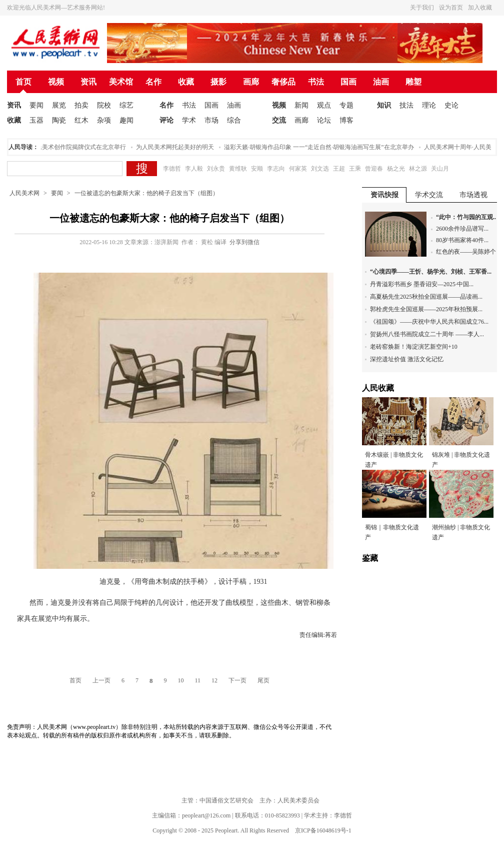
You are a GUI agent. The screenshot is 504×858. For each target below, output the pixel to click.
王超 (339, 169)
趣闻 (126, 120)
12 (214, 680)
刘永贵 (216, 169)
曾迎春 (374, 169)
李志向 (276, 169)
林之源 (418, 169)
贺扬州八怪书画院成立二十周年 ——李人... (427, 334)
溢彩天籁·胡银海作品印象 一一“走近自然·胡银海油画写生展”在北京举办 (321, 147)
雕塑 (413, 82)
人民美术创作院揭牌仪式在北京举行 (80, 147)
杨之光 (396, 169)
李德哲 (172, 169)
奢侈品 (283, 82)
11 (197, 680)
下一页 (237, 680)
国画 (348, 82)
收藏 (186, 82)
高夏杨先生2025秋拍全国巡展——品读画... (426, 297)
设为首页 (451, 8)
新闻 (301, 105)
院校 (104, 105)
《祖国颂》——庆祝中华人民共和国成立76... (429, 322)
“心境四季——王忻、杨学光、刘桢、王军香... (431, 272)
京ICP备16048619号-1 (323, 830)
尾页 (263, 680)
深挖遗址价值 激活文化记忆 (407, 359)
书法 (316, 82)
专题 (346, 105)
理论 (429, 105)
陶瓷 (59, 120)
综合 (234, 120)
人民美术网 (24, 193)
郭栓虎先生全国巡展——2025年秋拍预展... (426, 309)
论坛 (324, 120)
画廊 (251, 82)
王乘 (355, 169)
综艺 (126, 105)
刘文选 (320, 169)
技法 (406, 105)
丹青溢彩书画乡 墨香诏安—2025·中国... (422, 284)
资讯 (88, 82)
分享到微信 (244, 242)
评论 (166, 120)
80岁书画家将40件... (462, 240)
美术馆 (121, 82)
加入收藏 (480, 8)
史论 (451, 105)
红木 (81, 120)
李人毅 (194, 169)
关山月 (440, 169)
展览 (59, 105)
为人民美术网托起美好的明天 (177, 147)
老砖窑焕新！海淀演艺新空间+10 (414, 347)
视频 (56, 82)
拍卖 (81, 105)
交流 (279, 120)
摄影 (218, 82)
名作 (153, 82)
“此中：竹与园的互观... (467, 217)
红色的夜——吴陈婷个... (468, 252)
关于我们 (422, 8)
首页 (23, 82)
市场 (211, 120)
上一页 (101, 680)
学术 (189, 120)
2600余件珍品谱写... (462, 229)
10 (180, 680)
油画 (381, 82)
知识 (384, 105)
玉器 (36, 120)
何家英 (298, 169)
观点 (324, 105)
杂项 (104, 120)
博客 (346, 120)
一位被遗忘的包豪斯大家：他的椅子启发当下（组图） (146, 193)
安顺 (257, 169)
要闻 (36, 105)
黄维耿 (238, 169)
